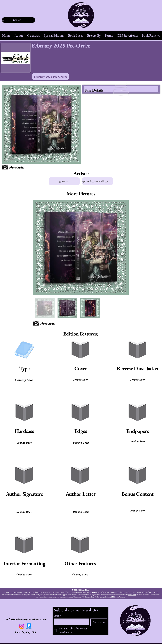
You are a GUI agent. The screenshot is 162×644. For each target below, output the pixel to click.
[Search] (17, 20)
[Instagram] (22, 626)
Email (58, 616)
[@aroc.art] (64, 181)
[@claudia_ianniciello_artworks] (98, 181)
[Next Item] (123, 247)
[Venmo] (29, 626)
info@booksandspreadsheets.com (26, 619)
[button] (19, 35)
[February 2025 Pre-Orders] (50, 77)
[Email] (70, 621)
